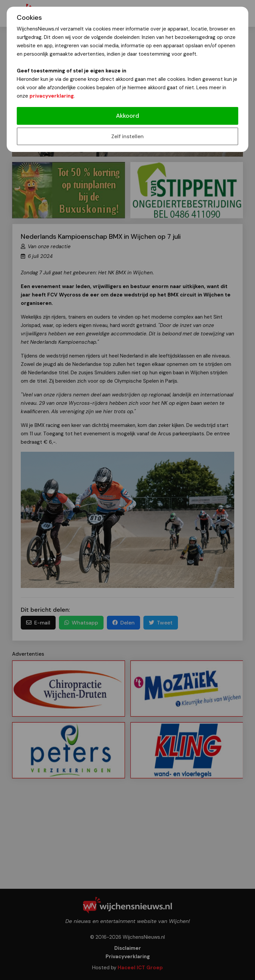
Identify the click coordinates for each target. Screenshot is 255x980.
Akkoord (127, 116)
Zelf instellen (127, 136)
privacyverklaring (52, 96)
